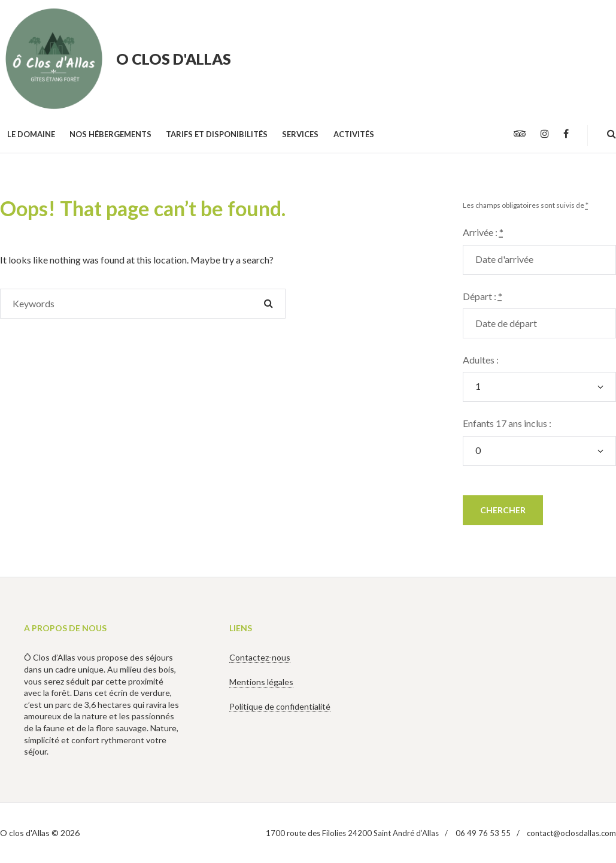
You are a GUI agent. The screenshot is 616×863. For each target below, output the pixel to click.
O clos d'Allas (174, 59)
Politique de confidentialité (280, 706)
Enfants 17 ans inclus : (507, 423)
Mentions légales (261, 682)
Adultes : (481, 360)
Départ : (483, 296)
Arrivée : (483, 232)
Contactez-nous (260, 657)
